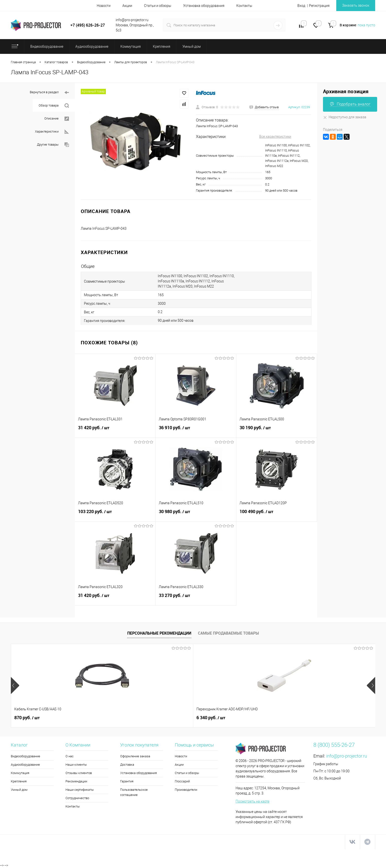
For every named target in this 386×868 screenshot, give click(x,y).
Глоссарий (182, 781)
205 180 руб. (323, 718)
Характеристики (52, 132)
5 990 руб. (174, 718)
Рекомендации (76, 781)
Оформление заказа (135, 756)
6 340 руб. (102, 718)
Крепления (19, 781)
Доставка (127, 765)
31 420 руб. (115, 430)
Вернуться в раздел (49, 93)
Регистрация (319, 6)
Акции (127, 6)
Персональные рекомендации (159, 633)
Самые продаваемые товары (228, 633)
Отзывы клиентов (79, 773)
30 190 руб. (277, 430)
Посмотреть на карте (252, 801)
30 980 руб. (196, 514)
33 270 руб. (196, 598)
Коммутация (20, 773)
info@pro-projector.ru (347, 756)
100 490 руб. (277, 514)
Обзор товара (54, 106)
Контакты (244, 6)
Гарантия (127, 781)
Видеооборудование (25, 756)
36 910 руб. (196, 430)
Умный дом (19, 790)
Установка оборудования (204, 6)
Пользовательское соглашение (134, 792)
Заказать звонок (356, 5)
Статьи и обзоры (158, 6)
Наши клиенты (76, 765)
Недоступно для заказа (345, 117)
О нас (70, 756)
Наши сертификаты (80, 790)
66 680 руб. (249, 718)
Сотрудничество (77, 798)
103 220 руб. (115, 514)
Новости (104, 6)
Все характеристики (275, 137)
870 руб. (27, 718)
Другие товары (53, 145)
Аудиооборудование (25, 765)
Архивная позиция (346, 91)
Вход (301, 6)
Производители (186, 790)
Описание (57, 119)
